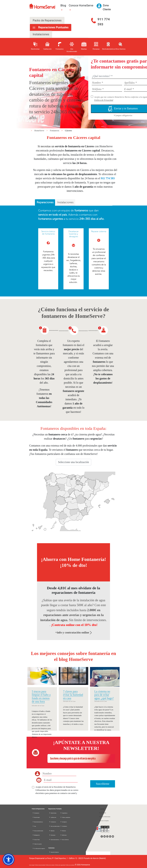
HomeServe (40, 131)
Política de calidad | (70, 865)
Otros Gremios (64, 840)
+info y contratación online (74, 632)
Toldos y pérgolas (65, 817)
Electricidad (36, 817)
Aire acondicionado (38, 831)
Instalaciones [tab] (41, 34)
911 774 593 (104, 22)
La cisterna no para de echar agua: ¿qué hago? (104, 695)
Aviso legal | (32, 865)
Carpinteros (64, 813)
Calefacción (53, 817)
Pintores (63, 831)
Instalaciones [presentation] (65, 202)
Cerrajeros (64, 822)
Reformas (63, 835)
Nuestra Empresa (55, 852)
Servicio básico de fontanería (48, 233)
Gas (34, 826)
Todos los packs (37, 844)
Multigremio (36, 835)
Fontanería (36, 813)
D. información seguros (39, 848)
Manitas (52, 831)
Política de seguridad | (60, 865)
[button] (9, 859)
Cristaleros (64, 826)
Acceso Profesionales (105, 817)
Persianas (52, 835)
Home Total (36, 840)
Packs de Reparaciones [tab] (47, 20)
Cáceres (68, 131)
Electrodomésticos (38, 822)
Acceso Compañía (104, 821)
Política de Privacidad (104, 100)
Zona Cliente (102, 813)
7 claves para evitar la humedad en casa (73, 695)
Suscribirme (103, 784)
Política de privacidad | (40, 865)
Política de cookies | (50, 865)
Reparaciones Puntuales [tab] (53, 27)
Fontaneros (55, 131)
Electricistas (53, 813)
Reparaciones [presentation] (45, 202)
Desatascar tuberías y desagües (73, 234)
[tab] (45, 203)
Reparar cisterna (99, 231)
